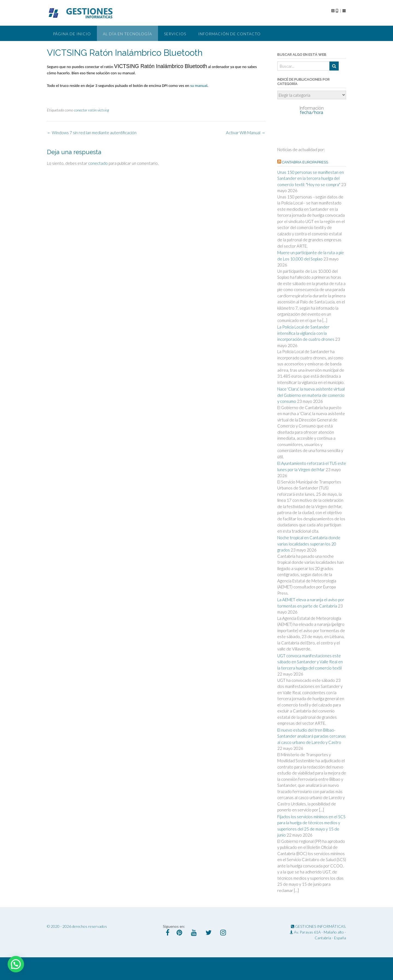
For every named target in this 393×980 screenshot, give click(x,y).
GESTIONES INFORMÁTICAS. (318, 926)
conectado (98, 163)
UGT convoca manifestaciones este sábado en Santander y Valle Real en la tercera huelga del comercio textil (310, 662)
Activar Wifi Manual (246, 133)
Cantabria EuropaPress (305, 162)
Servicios (175, 34)
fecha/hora (312, 110)
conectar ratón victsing (91, 110)
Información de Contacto (229, 34)
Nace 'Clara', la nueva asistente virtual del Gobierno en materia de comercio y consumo (311, 395)
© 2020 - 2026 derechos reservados (77, 926)
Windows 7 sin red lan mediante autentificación (92, 133)
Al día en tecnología (127, 34)
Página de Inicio (72, 34)
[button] (16, 964)
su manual (199, 86)
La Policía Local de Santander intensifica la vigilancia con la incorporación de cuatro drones (306, 333)
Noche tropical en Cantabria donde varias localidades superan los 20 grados (309, 544)
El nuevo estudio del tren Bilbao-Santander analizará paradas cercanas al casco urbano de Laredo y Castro (312, 736)
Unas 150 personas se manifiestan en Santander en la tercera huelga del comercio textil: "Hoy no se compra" (311, 178)
